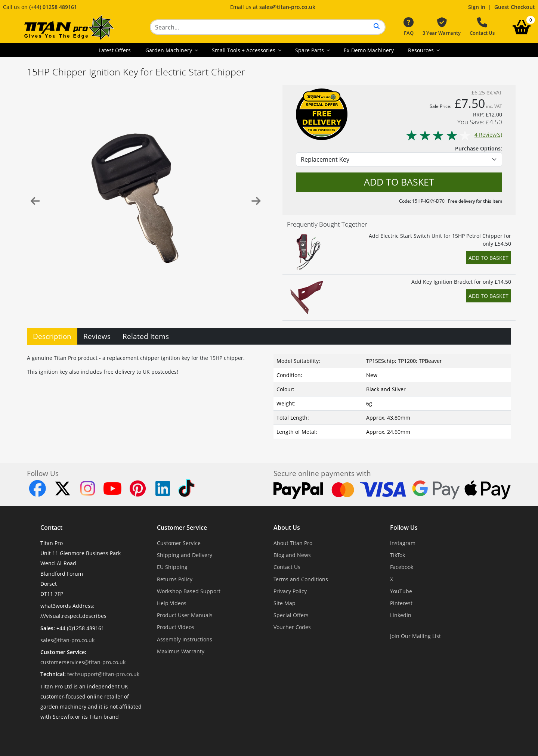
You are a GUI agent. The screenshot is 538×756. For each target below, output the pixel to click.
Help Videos (172, 603)
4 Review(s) (454, 135)
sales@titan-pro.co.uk (287, 7)
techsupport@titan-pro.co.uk (103, 674)
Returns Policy (175, 579)
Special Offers (291, 615)
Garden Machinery (169, 50)
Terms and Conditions (301, 579)
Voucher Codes (292, 627)
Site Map (285, 603)
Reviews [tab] (97, 336)
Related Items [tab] (146, 336)
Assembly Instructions (185, 639)
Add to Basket (488, 258)
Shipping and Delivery (185, 555)
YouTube (401, 591)
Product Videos (176, 627)
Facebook (402, 567)
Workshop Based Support (189, 591)
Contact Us (482, 27)
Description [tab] (52, 336)
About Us (287, 528)
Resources (422, 50)
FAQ (409, 27)
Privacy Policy (290, 591)
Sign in (477, 7)
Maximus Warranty (181, 651)
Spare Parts (310, 50)
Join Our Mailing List (415, 636)
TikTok (398, 555)
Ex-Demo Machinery (369, 50)
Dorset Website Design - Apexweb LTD (295, 735)
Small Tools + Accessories (244, 50)
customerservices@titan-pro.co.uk (83, 662)
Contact (51, 528)
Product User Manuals (185, 615)
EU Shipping (172, 567)
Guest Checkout (515, 7)
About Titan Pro (293, 543)
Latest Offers (115, 50)
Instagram (403, 543)
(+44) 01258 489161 (53, 7)
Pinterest (401, 603)
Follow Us (404, 528)
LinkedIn (401, 615)
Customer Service (182, 528)
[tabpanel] (269, 395)
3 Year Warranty (442, 27)
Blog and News (292, 555)
